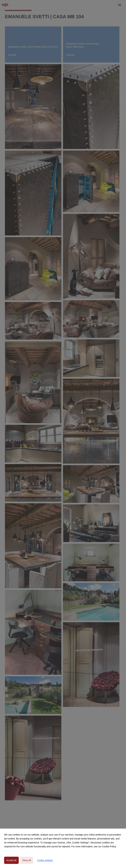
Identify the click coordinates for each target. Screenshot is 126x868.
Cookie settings (45, 860)
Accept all (11, 860)
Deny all (27, 860)
